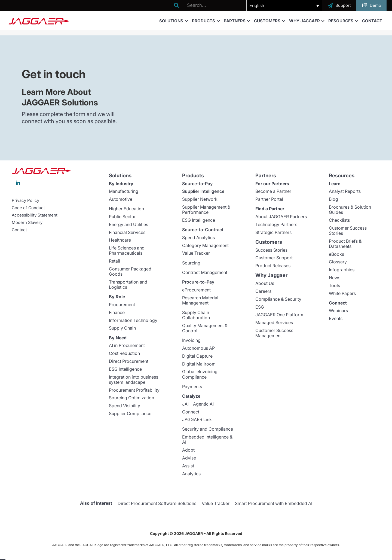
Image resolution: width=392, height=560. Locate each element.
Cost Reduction (124, 353)
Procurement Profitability (134, 390)
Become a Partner (273, 191)
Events (336, 318)
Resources (343, 21)
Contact (372, 21)
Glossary (338, 262)
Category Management (205, 245)
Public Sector (122, 217)
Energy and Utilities (128, 224)
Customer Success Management (274, 333)
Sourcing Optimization (131, 398)
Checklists (339, 220)
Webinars (338, 311)
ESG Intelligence (125, 369)
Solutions (173, 21)
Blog (333, 199)
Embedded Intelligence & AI (207, 439)
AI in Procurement (127, 345)
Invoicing (191, 340)
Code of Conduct (28, 208)
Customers (269, 21)
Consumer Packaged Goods (130, 271)
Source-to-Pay (197, 184)
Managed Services (274, 322)
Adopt (188, 450)
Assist (188, 466)
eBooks (336, 254)
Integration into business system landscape (134, 380)
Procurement (122, 305)
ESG (260, 307)
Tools (334, 285)
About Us (265, 283)
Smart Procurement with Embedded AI (274, 503)
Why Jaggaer (307, 21)
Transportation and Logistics (128, 284)
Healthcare (120, 240)
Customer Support (274, 258)
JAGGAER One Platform (279, 315)
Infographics (342, 270)
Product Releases (273, 266)
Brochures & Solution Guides (350, 210)
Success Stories (271, 250)
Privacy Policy (25, 200)
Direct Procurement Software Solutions (157, 503)
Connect (191, 412)
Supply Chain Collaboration (196, 315)
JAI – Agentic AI (198, 404)
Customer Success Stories (348, 231)
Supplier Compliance (130, 413)
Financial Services (127, 232)
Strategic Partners (273, 232)
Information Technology (133, 320)
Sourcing (191, 263)
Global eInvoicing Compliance (200, 374)
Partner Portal (269, 199)
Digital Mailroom (199, 364)
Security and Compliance (208, 429)
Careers (263, 291)
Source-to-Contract (203, 230)
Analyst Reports (345, 191)
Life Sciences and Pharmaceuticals (127, 250)
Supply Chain (122, 328)
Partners (237, 21)
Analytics (191, 474)
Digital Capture (197, 356)
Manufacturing (124, 191)
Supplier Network (200, 199)
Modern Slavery (27, 223)
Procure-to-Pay (198, 282)
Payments (192, 386)
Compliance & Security (278, 299)
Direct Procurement (129, 361)
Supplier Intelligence (203, 191)
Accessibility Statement (35, 215)
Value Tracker (196, 253)
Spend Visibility (125, 406)
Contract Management (205, 272)
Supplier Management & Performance (206, 210)
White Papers (342, 293)
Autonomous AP (198, 348)
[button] (284, 5)
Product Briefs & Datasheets (345, 244)
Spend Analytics (198, 238)
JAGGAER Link (197, 419)
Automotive (121, 199)
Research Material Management (200, 300)
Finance (117, 312)
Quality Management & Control (205, 328)
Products (206, 21)
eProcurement (196, 290)
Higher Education (126, 209)
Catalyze (191, 396)
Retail (114, 261)
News (335, 278)
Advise (189, 458)
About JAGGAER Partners (281, 217)
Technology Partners (276, 224)
